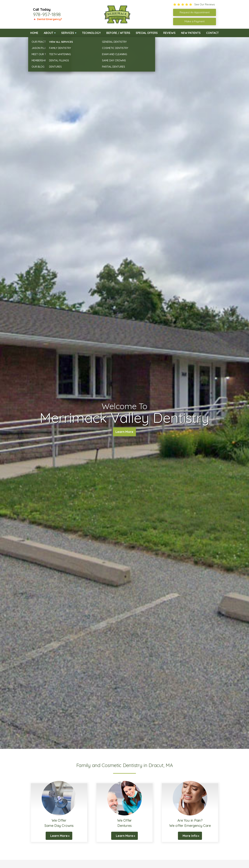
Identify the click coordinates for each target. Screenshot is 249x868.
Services (68, 33)
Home (34, 33)
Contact (212, 33)
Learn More (124, 432)
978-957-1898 (47, 14)
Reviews (169, 33)
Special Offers (147, 33)
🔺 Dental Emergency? (47, 19)
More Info (190, 836)
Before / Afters (118, 33)
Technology (91, 33)
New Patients (191, 33)
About (49, 33)
